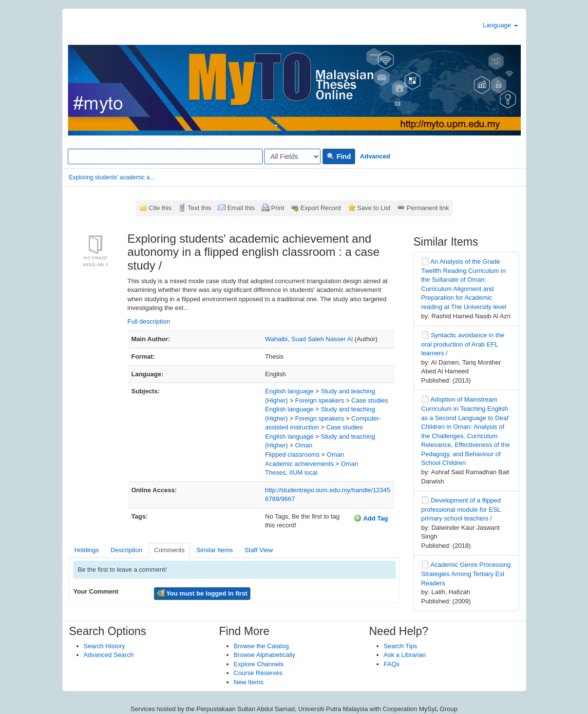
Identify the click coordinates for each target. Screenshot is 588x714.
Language (500, 25)
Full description (149, 321)
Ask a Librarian (405, 655)
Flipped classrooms (292, 454)
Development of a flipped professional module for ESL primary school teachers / (461, 509)
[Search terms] (165, 156)
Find (339, 156)
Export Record (321, 208)
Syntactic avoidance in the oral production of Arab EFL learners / (463, 344)
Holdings (87, 550)
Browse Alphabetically (265, 655)
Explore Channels (259, 664)
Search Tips (401, 646)
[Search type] (292, 156)
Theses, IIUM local (291, 473)
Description (126, 550)
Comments (169, 550)
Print (278, 208)
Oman (304, 445)
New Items (249, 682)
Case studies (370, 400)
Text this (199, 208)
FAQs (392, 664)
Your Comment (96, 591)
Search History (104, 646)
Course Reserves (258, 673)
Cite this (160, 208)
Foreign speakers (320, 400)
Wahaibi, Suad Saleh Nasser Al (309, 339)
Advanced (375, 156)
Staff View (259, 550)
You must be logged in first (202, 593)
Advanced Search (109, 655)
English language (289, 391)
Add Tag (371, 518)
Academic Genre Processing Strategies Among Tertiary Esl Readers (466, 574)
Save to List (374, 208)
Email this (241, 208)
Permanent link (428, 208)
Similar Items (215, 550)
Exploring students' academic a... (112, 177)
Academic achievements (299, 464)
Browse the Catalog (261, 646)
